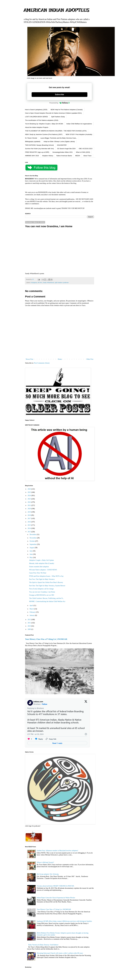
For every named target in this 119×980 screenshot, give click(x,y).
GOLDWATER (62, 145)
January (32, 615)
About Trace (87, 156)
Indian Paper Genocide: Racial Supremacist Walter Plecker (56, 898)
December (33, 534)
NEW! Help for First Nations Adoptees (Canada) (67, 110)
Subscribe (59, 95)
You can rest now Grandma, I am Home (42, 592)
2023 (30, 499)
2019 (30, 512)
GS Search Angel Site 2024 (66, 149)
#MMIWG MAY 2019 (32, 156)
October (32, 541)
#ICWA (40, 283)
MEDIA (78, 156)
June (31, 554)
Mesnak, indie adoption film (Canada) (42, 563)
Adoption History (48, 156)
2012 (30, 620)
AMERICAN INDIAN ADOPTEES (56, 10)
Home (60, 359)
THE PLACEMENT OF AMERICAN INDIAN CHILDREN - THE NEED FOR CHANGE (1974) (56, 131)
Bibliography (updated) (33, 142)
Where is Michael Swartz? (45, 862)
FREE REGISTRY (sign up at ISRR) (37, 152)
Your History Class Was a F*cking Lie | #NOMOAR (46, 639)
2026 (30, 489)
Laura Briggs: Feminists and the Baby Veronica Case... (59, 138)
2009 (30, 629)
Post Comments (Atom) (42, 363)
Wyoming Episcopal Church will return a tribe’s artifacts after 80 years (60, 953)
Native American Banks (64, 156)
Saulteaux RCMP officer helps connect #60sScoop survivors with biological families (64, 921)
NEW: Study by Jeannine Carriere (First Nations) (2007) (44, 134)
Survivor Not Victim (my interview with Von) (40, 149)
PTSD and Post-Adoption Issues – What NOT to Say (46, 576)
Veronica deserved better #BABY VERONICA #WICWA (55, 886)
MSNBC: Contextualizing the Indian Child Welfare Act (47, 601)
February (33, 612)
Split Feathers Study (58, 117)
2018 (30, 515)
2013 (30, 532)
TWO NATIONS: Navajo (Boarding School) (39, 145)
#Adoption (34, 283)
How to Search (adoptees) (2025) (36, 110)
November (33, 538)
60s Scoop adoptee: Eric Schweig (48, 874)
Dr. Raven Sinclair (31, 138)
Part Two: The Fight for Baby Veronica (42, 579)
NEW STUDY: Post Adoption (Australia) (79, 134)
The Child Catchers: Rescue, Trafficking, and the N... (46, 598)
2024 (30, 496)
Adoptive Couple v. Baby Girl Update (41, 560)
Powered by (59, 103)
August (32, 548)
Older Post (90, 359)
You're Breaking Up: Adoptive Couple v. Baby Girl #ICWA (44, 124)
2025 (30, 492)
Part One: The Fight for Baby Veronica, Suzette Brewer (47, 586)
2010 (30, 626)
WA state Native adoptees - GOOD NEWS (43, 570)
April (31, 606)
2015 (30, 525)
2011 (29, 623)
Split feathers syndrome (62, 283)
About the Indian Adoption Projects (37, 127)
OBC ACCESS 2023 (86, 149)
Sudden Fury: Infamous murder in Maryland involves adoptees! (57, 851)
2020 (30, 509)
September (33, 544)
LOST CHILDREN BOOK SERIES (36, 117)
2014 (30, 528)
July (31, 551)
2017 (30, 518)
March (32, 609)
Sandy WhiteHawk (48, 283)
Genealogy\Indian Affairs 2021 (63, 152)
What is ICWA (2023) (83, 152)
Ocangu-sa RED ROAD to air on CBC (42, 595)
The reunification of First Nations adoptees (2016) (42, 120)
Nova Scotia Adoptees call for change (41, 589)
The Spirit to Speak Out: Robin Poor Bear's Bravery (46, 582)
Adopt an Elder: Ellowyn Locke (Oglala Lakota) (59, 142)
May (31, 557)
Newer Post (29, 359)
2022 (30, 502)
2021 (30, 505)
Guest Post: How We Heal (38, 573)
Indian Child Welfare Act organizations (79, 124)
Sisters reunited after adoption (39, 567)
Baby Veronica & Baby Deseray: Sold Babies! (43, 945)
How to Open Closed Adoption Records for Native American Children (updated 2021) (53, 113)
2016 (30, 522)
